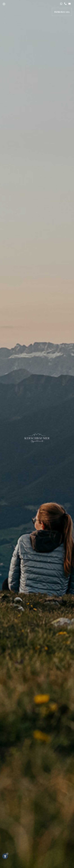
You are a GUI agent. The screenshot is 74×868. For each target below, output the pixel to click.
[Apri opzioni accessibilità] (5, 856)
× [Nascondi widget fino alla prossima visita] (7, 854)
